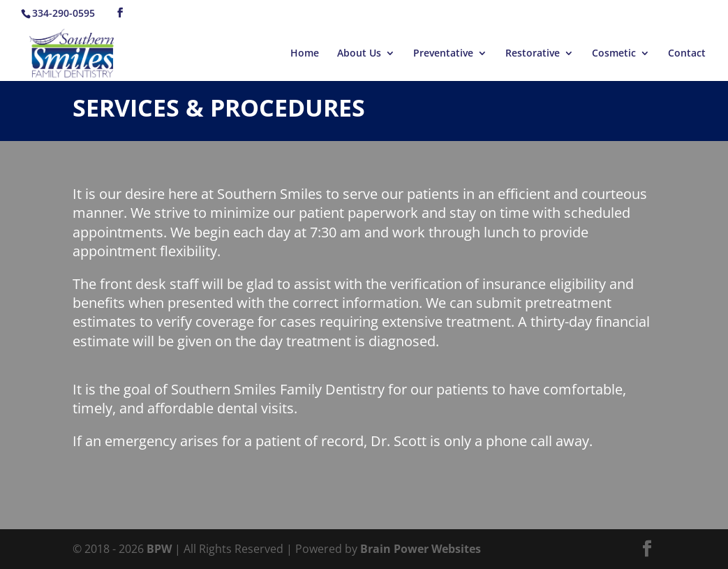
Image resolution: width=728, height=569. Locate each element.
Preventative (443, 54)
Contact (687, 54)
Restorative (533, 54)
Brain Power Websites (421, 549)
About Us (359, 54)
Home (305, 54)
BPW (161, 549)
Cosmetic (614, 54)
